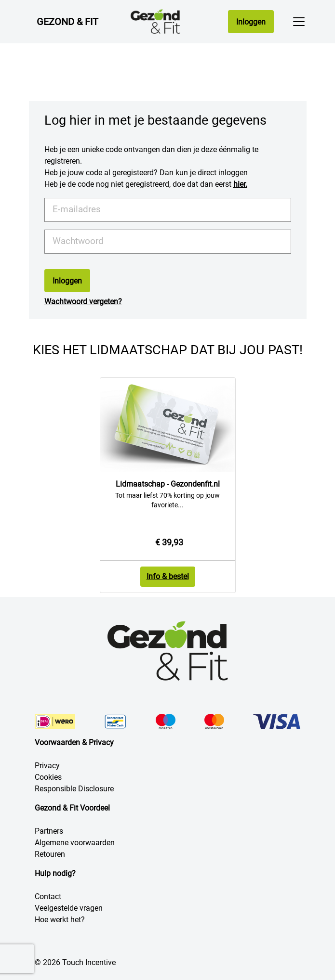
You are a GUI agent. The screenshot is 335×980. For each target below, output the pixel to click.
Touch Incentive (89, 962)
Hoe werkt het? (60, 920)
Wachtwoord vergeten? (83, 302)
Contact (48, 896)
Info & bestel (168, 576)
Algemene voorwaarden (75, 843)
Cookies (48, 777)
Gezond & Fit (67, 22)
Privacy (47, 766)
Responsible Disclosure (74, 789)
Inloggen (251, 22)
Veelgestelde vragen (69, 908)
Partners (49, 831)
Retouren (50, 854)
